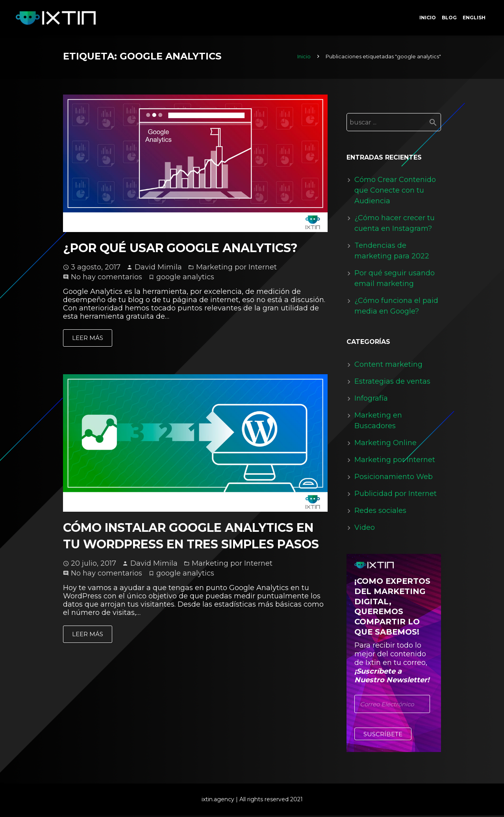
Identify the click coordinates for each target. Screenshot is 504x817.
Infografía (371, 400)
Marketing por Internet (236, 269)
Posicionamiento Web (394, 478)
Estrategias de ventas (392, 383)
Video (365, 529)
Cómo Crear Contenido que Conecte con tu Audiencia (395, 192)
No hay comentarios (107, 279)
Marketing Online (385, 444)
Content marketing (388, 366)
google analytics (185, 279)
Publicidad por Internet (396, 495)
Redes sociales (380, 512)
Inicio (304, 58)
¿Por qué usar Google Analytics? (180, 250)
